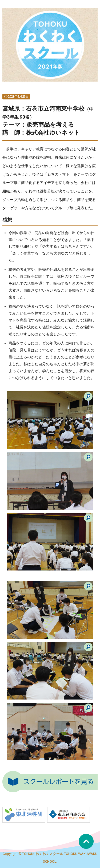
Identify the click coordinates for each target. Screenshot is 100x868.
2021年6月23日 (16, 97)
